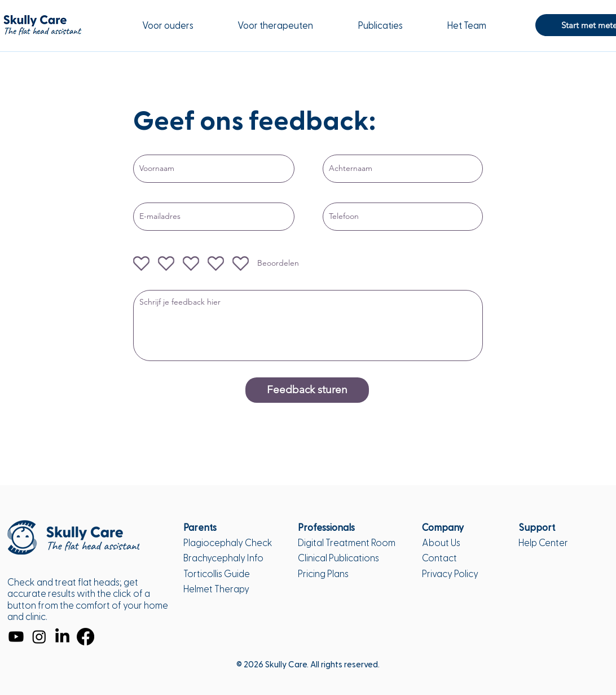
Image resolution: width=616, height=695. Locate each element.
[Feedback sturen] (307, 390)
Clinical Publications (338, 558)
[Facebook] (85, 637)
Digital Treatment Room (347, 543)
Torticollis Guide (217, 574)
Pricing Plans (323, 574)
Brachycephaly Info (223, 558)
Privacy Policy (450, 574)
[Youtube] (16, 637)
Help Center (543, 543)
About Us (441, 543)
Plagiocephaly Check (228, 543)
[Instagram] (39, 637)
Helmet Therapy (216, 589)
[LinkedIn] (62, 637)
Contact (439, 558)
